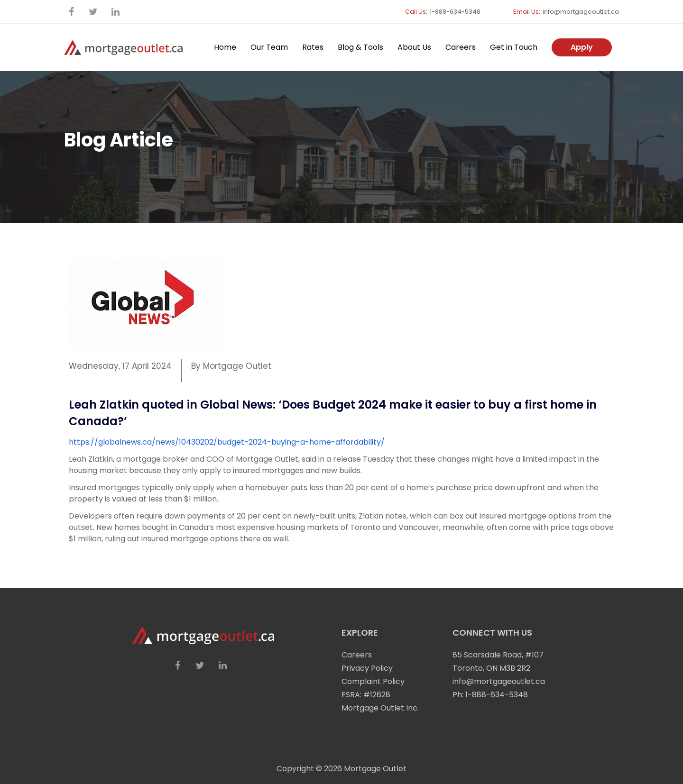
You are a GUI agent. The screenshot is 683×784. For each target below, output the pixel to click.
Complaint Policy (373, 681)
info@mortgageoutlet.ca (581, 12)
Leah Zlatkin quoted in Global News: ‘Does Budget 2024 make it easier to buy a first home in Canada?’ (333, 413)
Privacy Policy (367, 668)
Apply (582, 47)
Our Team (269, 47)
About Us (414, 47)
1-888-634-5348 (455, 12)
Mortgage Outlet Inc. (380, 708)
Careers (461, 47)
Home (225, 47)
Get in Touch (514, 47)
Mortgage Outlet (375, 769)
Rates (313, 47)
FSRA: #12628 (366, 695)
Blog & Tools (360, 47)
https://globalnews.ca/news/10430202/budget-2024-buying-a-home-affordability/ (227, 442)
